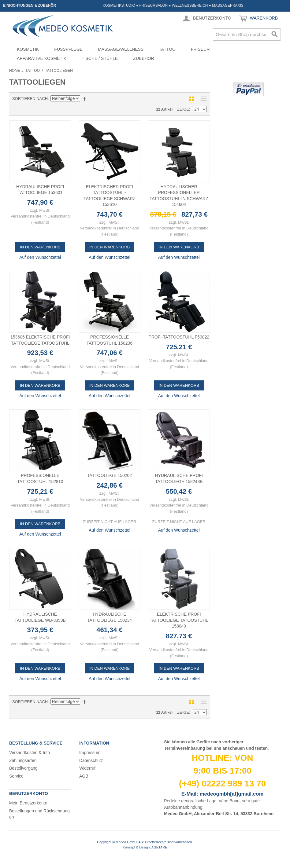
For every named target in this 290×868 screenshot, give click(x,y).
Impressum (90, 753)
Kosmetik (28, 49)
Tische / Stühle (100, 58)
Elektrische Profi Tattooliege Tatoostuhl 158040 (179, 620)
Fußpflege (68, 49)
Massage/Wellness (121, 49)
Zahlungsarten (23, 760)
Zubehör (143, 58)
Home (15, 71)
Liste (202, 99)
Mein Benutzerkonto (28, 803)
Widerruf (87, 768)
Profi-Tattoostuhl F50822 (179, 337)
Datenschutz (91, 760)
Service (16, 776)
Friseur (200, 49)
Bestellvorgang (23, 768)
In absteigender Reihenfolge (86, 99)
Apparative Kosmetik (42, 58)
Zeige (183, 109)
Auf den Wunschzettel (40, 257)
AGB (84, 776)
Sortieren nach (30, 99)
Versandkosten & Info (30, 753)
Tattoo (167, 49)
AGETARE (159, 847)
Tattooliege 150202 (110, 475)
